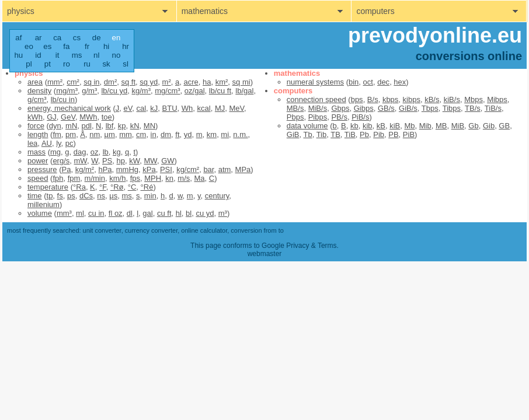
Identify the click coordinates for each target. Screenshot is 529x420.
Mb (409, 126)
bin (354, 82)
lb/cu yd (114, 91)
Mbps (474, 99)
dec (383, 82)
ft (177, 134)
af (18, 38)
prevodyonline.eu (435, 35)
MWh (88, 117)
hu (18, 55)
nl (96, 55)
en (116, 38)
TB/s (473, 108)
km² (222, 82)
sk (106, 64)
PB (393, 134)
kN (135, 126)
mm (126, 134)
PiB (409, 134)
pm (71, 134)
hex (400, 82)
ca (57, 38)
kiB (395, 126)
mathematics (205, 11)
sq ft (128, 82)
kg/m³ (142, 91)
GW (168, 161)
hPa (105, 169)
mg (55, 152)
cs (77, 38)
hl (179, 213)
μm (110, 134)
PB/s (339, 117)
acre (191, 82)
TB (335, 134)
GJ (52, 117)
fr (87, 46)
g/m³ (89, 91)
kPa (149, 169)
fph (58, 178)
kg (117, 152)
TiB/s (493, 108)
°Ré (147, 187)
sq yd (149, 82)
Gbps (340, 108)
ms (77, 55)
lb (106, 152)
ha (207, 82)
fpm (74, 178)
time (35, 196)
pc (69, 143)
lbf (110, 126)
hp (121, 161)
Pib (379, 134)
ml (80, 213)
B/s (373, 99)
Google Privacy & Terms (299, 246)
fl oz (116, 213)
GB (504, 126)
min (150, 196)
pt (48, 64)
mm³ (64, 213)
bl (189, 213)
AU (47, 143)
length (38, 134)
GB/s (386, 108)
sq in (91, 82)
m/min (95, 178)
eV (128, 108)
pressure (42, 169)
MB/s (295, 108)
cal (141, 108)
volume (40, 213)
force (36, 126)
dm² (110, 82)
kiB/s (452, 99)
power (38, 161)
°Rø (117, 187)
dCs (86, 196)
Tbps (430, 108)
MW (151, 161)
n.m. (240, 134)
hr (126, 46)
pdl (87, 126)
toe (107, 117)
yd (188, 134)
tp (50, 196)
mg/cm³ (167, 91)
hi (106, 46)
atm (225, 169)
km (212, 134)
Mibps (497, 99)
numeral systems (315, 82)
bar (208, 169)
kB (381, 126)
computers (375, 11)
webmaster (265, 254)
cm (141, 134)
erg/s (61, 161)
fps (135, 178)
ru (87, 64)
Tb (307, 134)
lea (32, 143)
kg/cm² (188, 169)
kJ (154, 108)
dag (80, 152)
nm (95, 134)
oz (95, 152)
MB (441, 126)
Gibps (364, 108)
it (58, 55)
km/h (117, 178)
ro (67, 64)
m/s (184, 178)
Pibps (318, 117)
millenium (43, 204)
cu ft (164, 213)
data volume (307, 126)
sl (126, 64)
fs (60, 196)
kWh (35, 117)
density (39, 91)
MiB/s (318, 108)
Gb (473, 126)
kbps (390, 99)
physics (21, 11)
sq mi (241, 82)
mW (81, 161)
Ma (199, 178)
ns (101, 196)
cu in (96, 213)
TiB (350, 134)
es (47, 46)
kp (122, 126)
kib (368, 126)
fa (66, 46)
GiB (293, 134)
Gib (489, 126)
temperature (48, 187)
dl (130, 213)
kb (354, 126)
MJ (220, 108)
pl (29, 64)
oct (368, 82)
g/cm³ (37, 99)
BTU (170, 108)
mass (36, 152)
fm (57, 134)
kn (169, 178)
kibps (412, 99)
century (217, 196)
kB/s (432, 99)
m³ (223, 213)
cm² (73, 82)
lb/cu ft (220, 91)
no (116, 55)
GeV (68, 117)
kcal (204, 108)
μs (113, 196)
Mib (425, 126)
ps (71, 196)
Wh (187, 108)
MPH (153, 178)
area (35, 82)
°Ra (79, 187)
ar (39, 38)
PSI (166, 169)
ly (58, 143)
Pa (67, 169)
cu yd (205, 213)
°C (132, 187)
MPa (243, 169)
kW (134, 161)
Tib (322, 134)
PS (107, 161)
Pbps (295, 117)
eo (29, 46)
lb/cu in (63, 99)
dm (166, 134)
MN (149, 126)
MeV (236, 108)
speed (38, 178)
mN (71, 126)
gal (147, 213)
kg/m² (85, 169)
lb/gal (244, 91)
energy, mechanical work (69, 108)
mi (225, 134)
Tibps (452, 108)
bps (357, 99)
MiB (458, 126)
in (154, 134)
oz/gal (195, 91)
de (97, 38)
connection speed (316, 99)
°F (103, 187)
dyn (55, 126)
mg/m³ (67, 91)
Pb (364, 134)
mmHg (127, 169)
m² (167, 82)
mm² (55, 82)
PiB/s (360, 117)
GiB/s (408, 108)
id (38, 55)
